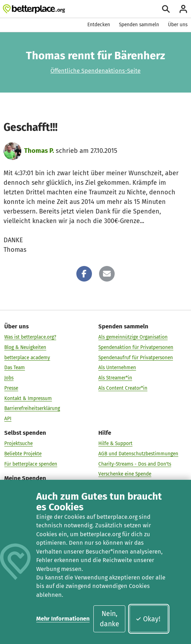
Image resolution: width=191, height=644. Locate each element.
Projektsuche (18, 443)
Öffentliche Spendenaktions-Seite (95, 71)
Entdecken (99, 25)
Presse (11, 388)
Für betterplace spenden (31, 464)
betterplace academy (27, 357)
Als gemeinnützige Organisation (133, 337)
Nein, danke (110, 619)
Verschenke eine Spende (125, 474)
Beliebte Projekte (23, 454)
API (8, 419)
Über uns (178, 25)
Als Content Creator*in (123, 388)
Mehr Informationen (63, 619)
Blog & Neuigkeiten (25, 347)
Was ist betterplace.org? (30, 337)
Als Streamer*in (115, 378)
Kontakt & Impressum (28, 398)
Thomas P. (39, 151)
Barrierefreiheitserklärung (32, 408)
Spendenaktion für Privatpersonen (136, 347)
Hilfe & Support (115, 443)
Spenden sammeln (139, 25)
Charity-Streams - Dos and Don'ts (135, 464)
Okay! (148, 619)
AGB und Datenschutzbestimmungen (138, 454)
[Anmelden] (183, 9)
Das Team (15, 368)
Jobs (9, 378)
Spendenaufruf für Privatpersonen (136, 357)
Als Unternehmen (117, 368)
